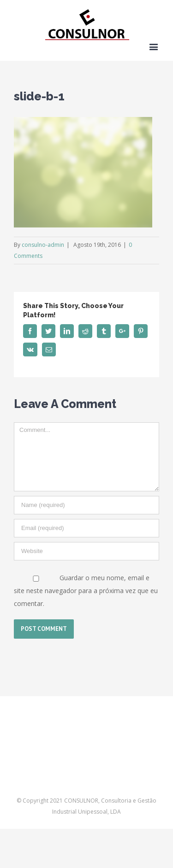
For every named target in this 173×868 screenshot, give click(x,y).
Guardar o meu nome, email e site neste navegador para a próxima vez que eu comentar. (86, 591)
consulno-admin (43, 245)
